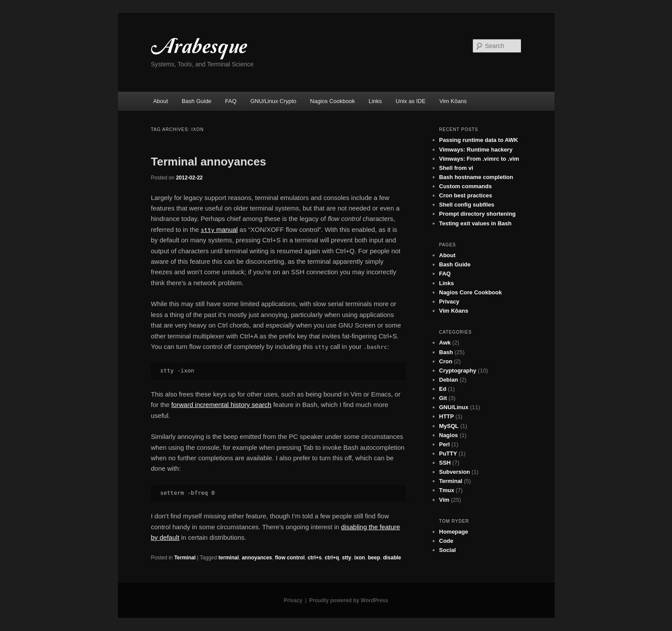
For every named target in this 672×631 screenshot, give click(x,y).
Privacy (449, 302)
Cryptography (458, 371)
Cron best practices (466, 195)
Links (375, 101)
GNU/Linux (454, 407)
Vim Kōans (453, 101)
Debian (449, 380)
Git (443, 398)
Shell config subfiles (467, 205)
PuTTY (448, 453)
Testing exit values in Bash (476, 223)
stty (346, 558)
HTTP (447, 416)
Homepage (454, 532)
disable (392, 558)
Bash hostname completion (476, 177)
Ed (443, 389)
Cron (446, 361)
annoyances (257, 558)
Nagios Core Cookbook (471, 292)
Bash (446, 352)
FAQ (231, 101)
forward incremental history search (221, 405)
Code (446, 541)
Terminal (185, 558)
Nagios (449, 435)
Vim (445, 500)
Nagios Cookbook (333, 101)
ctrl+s (314, 558)
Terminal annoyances (209, 162)
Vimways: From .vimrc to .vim (479, 159)
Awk (445, 343)
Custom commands (466, 186)
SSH (445, 463)
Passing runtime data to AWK (479, 140)
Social (448, 550)
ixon (360, 558)
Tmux (447, 490)
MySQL (449, 426)
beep (374, 558)
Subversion (455, 472)
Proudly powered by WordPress (349, 600)
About (161, 101)
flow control (290, 558)
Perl (445, 444)
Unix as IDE (411, 101)
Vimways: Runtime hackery (476, 150)
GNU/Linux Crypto (273, 101)
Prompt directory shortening (478, 214)
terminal (229, 558)
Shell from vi (456, 168)
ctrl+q (332, 558)
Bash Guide (196, 101)
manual (219, 229)
